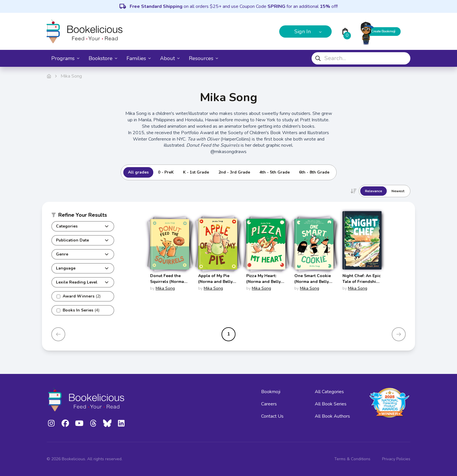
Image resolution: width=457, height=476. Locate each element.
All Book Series (331, 404)
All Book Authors (332, 416)
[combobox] (361, 58)
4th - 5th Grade (275, 172)
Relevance (373, 191)
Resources (203, 58)
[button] (83, 216)
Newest (398, 191)
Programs (65, 58)
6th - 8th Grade (314, 172)
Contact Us (272, 416)
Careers (269, 404)
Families (139, 58)
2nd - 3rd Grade (234, 172)
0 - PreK (166, 172)
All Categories (329, 392)
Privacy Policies (396, 459)
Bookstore (103, 58)
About (170, 58)
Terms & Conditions (352, 459)
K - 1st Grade (196, 172)
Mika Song (165, 288)
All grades (138, 172)
